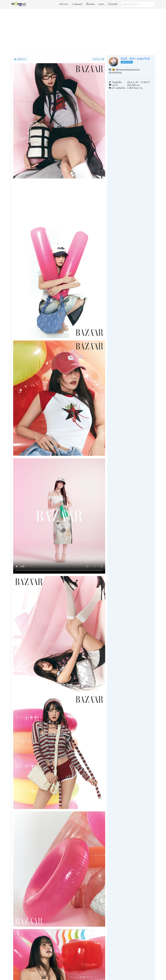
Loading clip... (59, 516)
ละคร (101, 4)
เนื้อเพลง (90, 4)
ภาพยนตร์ (77, 4)
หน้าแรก (64, 4)
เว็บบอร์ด (113, 4)
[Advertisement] (83, 32)
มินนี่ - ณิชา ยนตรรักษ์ (135, 59)
